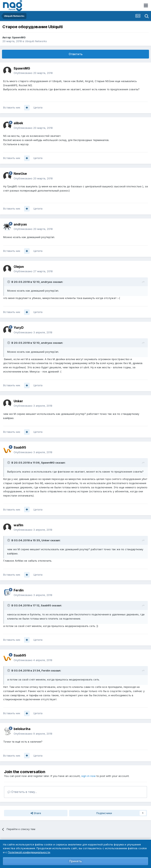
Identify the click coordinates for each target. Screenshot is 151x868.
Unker (18, 401)
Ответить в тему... (22, 792)
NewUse (20, 174)
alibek (18, 123)
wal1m (18, 525)
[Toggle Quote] (9, 282)
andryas (20, 224)
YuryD (19, 328)
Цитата (38, 107)
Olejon (19, 267)
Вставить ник (12, 107)
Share (36, 813)
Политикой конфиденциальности (29, 852)
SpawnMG (19, 37)
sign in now (89, 776)
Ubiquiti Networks (36, 41)
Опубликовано (33, 73)
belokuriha (22, 729)
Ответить (76, 54)
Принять (75, 861)
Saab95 (20, 447)
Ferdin (19, 590)
